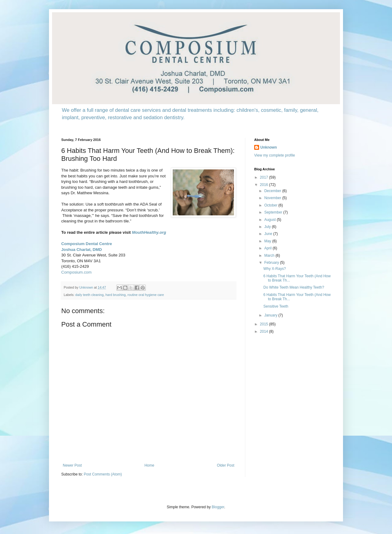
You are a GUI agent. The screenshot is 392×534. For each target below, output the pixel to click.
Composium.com (76, 272)
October (271, 205)
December (273, 191)
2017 (265, 177)
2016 (265, 185)
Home (149, 465)
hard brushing (115, 295)
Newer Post (72, 465)
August (271, 220)
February (272, 263)
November (273, 198)
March (270, 256)
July (268, 227)
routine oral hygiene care (146, 295)
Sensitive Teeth (276, 306)
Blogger (218, 507)
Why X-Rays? (275, 269)
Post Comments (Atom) (103, 474)
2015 (265, 324)
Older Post (226, 465)
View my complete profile (275, 155)
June (269, 234)
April (268, 248)
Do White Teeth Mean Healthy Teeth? (294, 287)
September (274, 212)
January (271, 315)
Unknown (269, 147)
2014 (265, 331)
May (268, 241)
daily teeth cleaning (89, 295)
